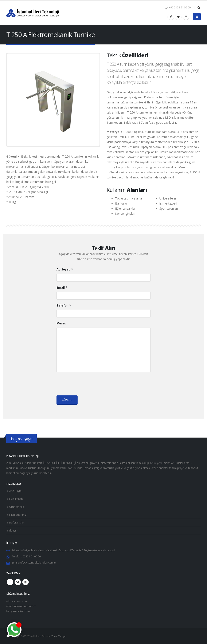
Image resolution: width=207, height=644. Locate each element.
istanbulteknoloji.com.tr (21, 606)
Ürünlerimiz (17, 507)
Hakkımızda (16, 499)
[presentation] (89, 384)
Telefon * (64, 305)
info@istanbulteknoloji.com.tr (38, 563)
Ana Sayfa (15, 491)
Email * (62, 287)
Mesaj (61, 323)
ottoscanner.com (17, 601)
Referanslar (17, 523)
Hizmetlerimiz (18, 515)
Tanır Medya (58, 636)
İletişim (14, 531)
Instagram (26, 582)
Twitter (18, 582)
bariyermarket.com (18, 611)
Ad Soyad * (65, 269)
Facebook (10, 582)
